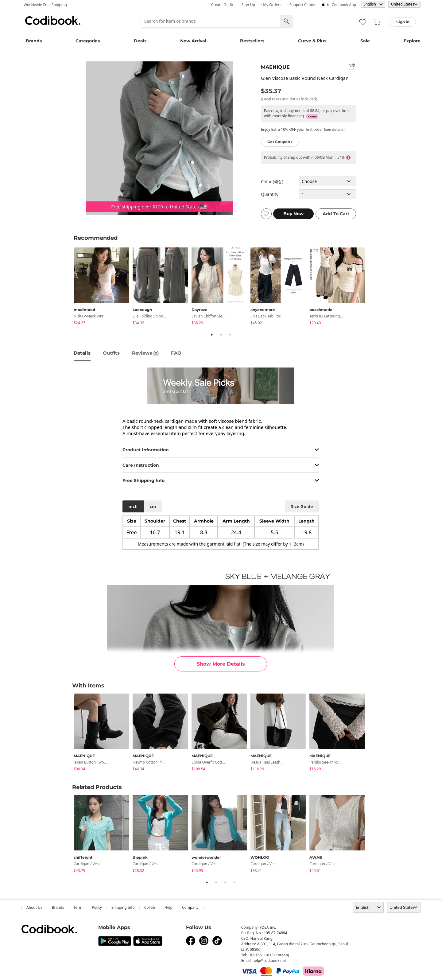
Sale (365, 41)
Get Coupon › (280, 142)
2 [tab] (221, 335)
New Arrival (193, 41)
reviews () (145, 353)
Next (373, 287)
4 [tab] (235, 882)
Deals (140, 41)
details (82, 353)
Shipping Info (123, 907)
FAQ (176, 353)
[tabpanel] (103, 287)
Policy (97, 907)
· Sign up (247, 5)
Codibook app (344, 5)
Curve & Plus (312, 41)
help (169, 907)
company (190, 907)
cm (153, 506)
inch (133, 506)
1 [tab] (212, 335)
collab (150, 907)
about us (34, 907)
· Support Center (302, 5)
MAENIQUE (275, 67)
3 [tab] (230, 335)
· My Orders (271, 5)
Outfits (111, 353)
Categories (88, 41)
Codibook (53, 21)
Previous (69, 287)
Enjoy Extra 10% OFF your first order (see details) (303, 129)
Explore (412, 41)
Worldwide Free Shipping (45, 5)
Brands (34, 41)
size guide (302, 506)
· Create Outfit (221, 5)
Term (78, 907)
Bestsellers (252, 41)
